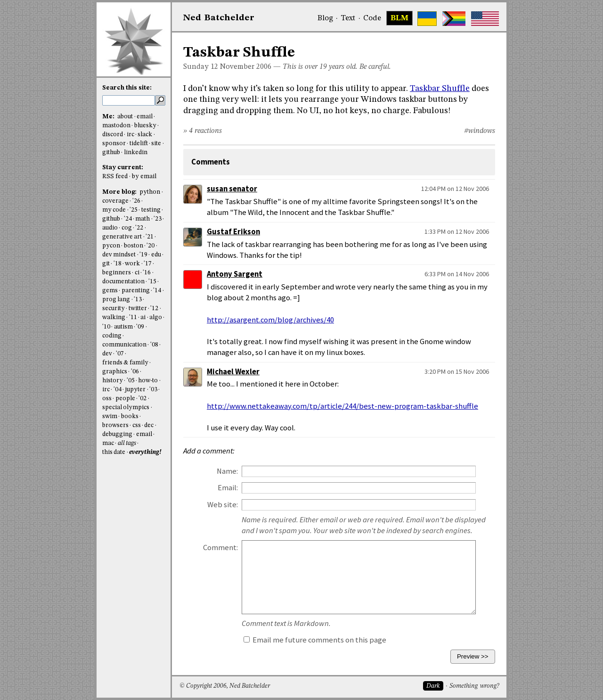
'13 (138, 300)
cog (127, 228)
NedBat (219, 18)
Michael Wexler (233, 372)
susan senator (232, 189)
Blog (325, 18)
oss (107, 399)
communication (124, 345)
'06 (135, 372)
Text (348, 18)
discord (113, 135)
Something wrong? (474, 686)
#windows (480, 131)
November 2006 (246, 67)
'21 (150, 237)
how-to (148, 381)
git (106, 264)
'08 (154, 345)
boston (134, 246)
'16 (147, 273)
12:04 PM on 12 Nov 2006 (455, 189)
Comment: (220, 548)
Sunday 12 (201, 67)
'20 (151, 246)
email (145, 117)
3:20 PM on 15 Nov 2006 (457, 371)
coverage (115, 201)
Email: (228, 488)
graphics (115, 372)
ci (137, 273)
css (137, 425)
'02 (143, 399)
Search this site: (127, 88)
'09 (140, 327)
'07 (120, 354)
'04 (118, 390)
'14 (157, 291)
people (125, 399)
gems (110, 291)
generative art (122, 237)
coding (112, 336)
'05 (131, 381)
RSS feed (115, 177)
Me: (109, 117)
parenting (136, 291)
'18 (118, 264)
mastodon (116, 126)
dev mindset (119, 255)
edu (156, 255)
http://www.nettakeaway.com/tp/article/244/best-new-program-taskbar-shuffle (342, 406)
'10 (106, 327)
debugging (117, 434)
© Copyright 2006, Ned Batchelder (225, 686)
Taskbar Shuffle (440, 89)
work (132, 264)
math (143, 219)
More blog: (120, 192)
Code (372, 18)
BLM (399, 18)
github (111, 152)
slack (145, 135)
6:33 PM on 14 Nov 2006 (457, 274)
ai (143, 317)
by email (144, 177)
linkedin (136, 152)
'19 (143, 255)
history (113, 381)
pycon (111, 246)
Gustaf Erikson (233, 232)
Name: (227, 471)
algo (156, 317)
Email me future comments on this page (315, 640)
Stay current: (123, 168)
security (114, 309)
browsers (115, 425)
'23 (158, 219)
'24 (128, 219)
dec (149, 425)
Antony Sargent (235, 274)
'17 (148, 264)
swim (110, 416)
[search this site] (129, 100)
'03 (153, 390)
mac (108, 443)
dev (107, 354)
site (156, 144)
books (130, 416)
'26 (136, 201)
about (125, 117)
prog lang (116, 300)
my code (114, 210)
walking (114, 317)
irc (130, 135)
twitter (138, 309)
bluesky (145, 126)
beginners (117, 273)
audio (110, 228)
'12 (154, 309)
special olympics (126, 408)
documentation (123, 282)
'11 (133, 317)
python (150, 192)
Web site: (223, 505)
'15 (152, 282)
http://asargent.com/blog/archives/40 (270, 320)
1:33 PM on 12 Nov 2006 (457, 231)
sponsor (114, 144)
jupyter (135, 390)
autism (123, 327)
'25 (134, 210)
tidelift (139, 144)
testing (151, 210)
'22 (139, 228)
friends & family (125, 363)
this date (114, 452)
